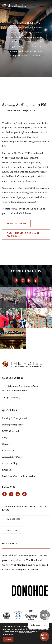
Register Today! (16, 224)
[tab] (29, 70)
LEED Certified (10, 431)
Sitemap (7, 470)
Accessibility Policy (12, 457)
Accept (8, 639)
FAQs (5, 438)
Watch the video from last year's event (23, 235)
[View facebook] (16, 280)
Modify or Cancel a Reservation (19, 476)
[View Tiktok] (36, 280)
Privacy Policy (10, 463)
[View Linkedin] (29, 280)
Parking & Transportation (16, 418)
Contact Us (8, 450)
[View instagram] (23, 280)
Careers (6, 444)
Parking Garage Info (13, 425)
